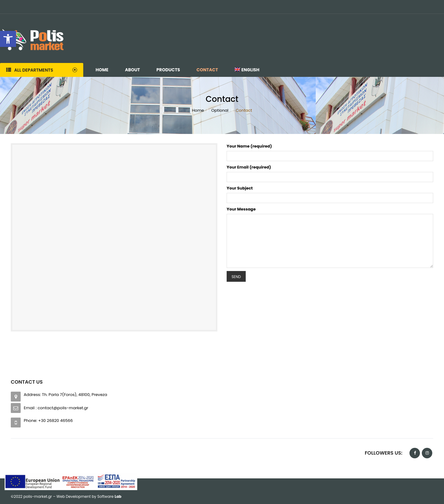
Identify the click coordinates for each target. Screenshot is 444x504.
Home (198, 110)
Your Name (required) (249, 146)
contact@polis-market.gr (63, 408)
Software (109, 496)
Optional (220, 110)
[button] (8, 39)
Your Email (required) (249, 167)
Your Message (241, 209)
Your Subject (240, 188)
